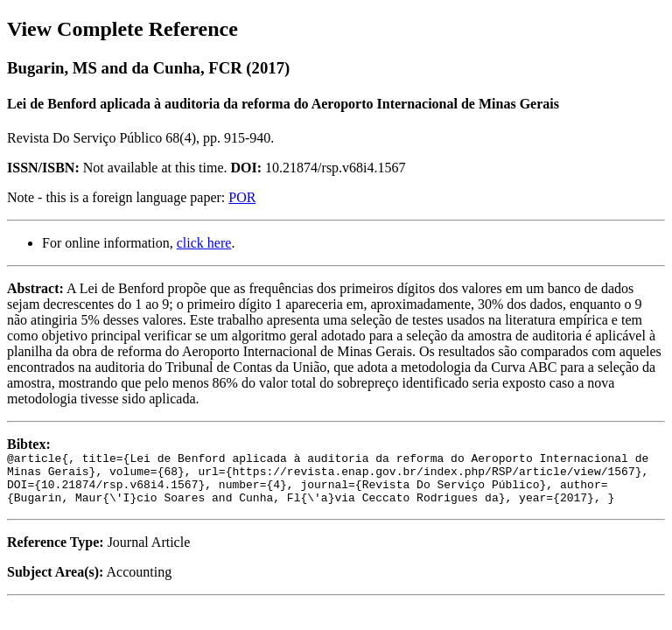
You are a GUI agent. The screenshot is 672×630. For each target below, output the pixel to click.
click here (204, 243)
